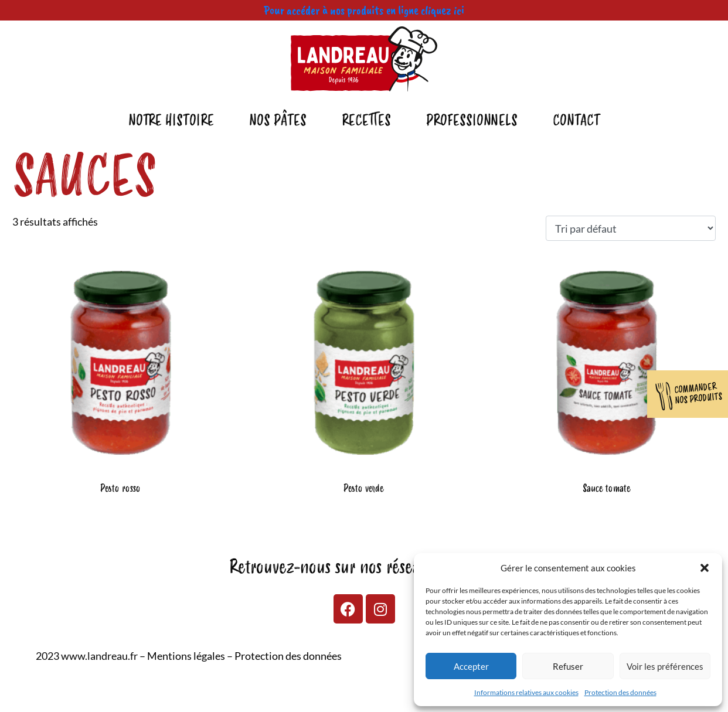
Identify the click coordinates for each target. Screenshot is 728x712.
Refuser (568, 666)
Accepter (471, 666)
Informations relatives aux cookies (526, 692)
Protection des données (620, 692)
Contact (576, 121)
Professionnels (472, 121)
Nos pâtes (278, 121)
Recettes (366, 121)
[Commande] (631, 229)
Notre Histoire (171, 121)
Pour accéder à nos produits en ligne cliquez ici (364, 10)
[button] (705, 568)
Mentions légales (186, 656)
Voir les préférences (665, 666)
